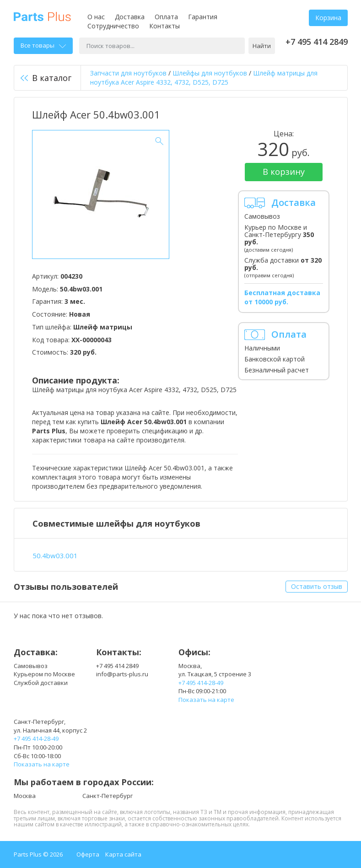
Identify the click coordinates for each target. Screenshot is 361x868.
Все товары (43, 45)
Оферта (88, 854)
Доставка (130, 17)
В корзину (284, 172)
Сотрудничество (113, 26)
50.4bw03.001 (55, 555)
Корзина (328, 18)
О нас (96, 17)
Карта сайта (123, 854)
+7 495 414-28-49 (201, 683)
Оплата (166, 17)
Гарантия (203, 17)
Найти (262, 46)
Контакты (164, 26)
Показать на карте (206, 700)
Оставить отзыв (317, 586)
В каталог (46, 78)
